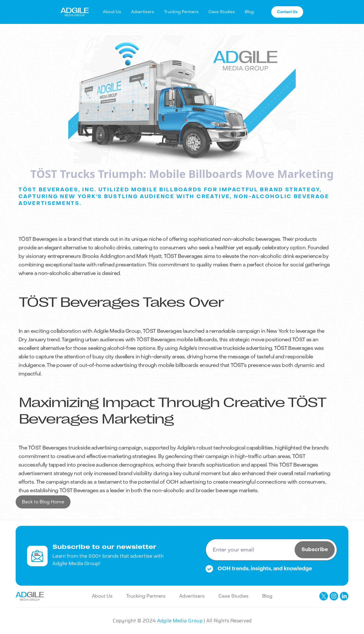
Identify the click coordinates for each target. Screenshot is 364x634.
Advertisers (143, 12)
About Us (112, 12)
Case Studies (222, 12)
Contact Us (287, 12)
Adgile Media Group (117, 339)
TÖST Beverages (38, 247)
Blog (249, 12)
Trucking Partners (181, 12)
